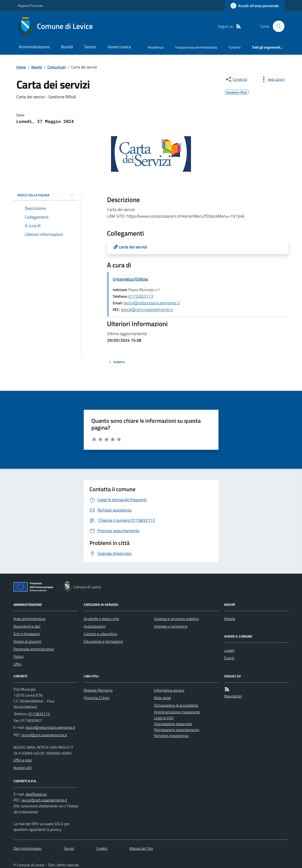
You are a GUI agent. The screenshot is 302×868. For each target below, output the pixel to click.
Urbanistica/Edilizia (130, 279)
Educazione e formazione (103, 641)
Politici (19, 657)
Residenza (156, 47)
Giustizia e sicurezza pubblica (176, 619)
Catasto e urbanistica (100, 634)
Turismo (235, 47)
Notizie (230, 619)
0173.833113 (141, 296)
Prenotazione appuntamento (177, 730)
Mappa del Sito (141, 848)
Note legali (163, 698)
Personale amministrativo (34, 649)
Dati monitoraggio (28, 848)
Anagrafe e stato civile (101, 619)
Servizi (90, 47)
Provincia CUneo (97, 698)
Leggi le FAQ (164, 718)
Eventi (229, 658)
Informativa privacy (169, 690)
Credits (102, 848)
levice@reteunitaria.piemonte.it (152, 303)
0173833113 (39, 714)
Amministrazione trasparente (177, 712)
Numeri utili (23, 768)
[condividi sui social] (236, 79)
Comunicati (57, 67)
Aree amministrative (30, 619)
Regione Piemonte (30, 6)
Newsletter (233, 696)
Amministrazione (34, 47)
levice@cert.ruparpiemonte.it (147, 309)
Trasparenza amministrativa (196, 47)
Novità (67, 47)
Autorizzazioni (95, 626)
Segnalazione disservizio (173, 724)
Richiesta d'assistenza (171, 736)
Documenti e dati (27, 626)
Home (21, 67)
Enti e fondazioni (27, 634)
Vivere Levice (119, 47)
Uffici (17, 664)
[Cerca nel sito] (277, 26)
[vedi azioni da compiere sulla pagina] (272, 79)
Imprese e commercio (171, 626)
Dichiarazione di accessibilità (176, 705)
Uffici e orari (23, 760)
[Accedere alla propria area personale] (255, 6)
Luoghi (229, 650)
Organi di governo (27, 641)
